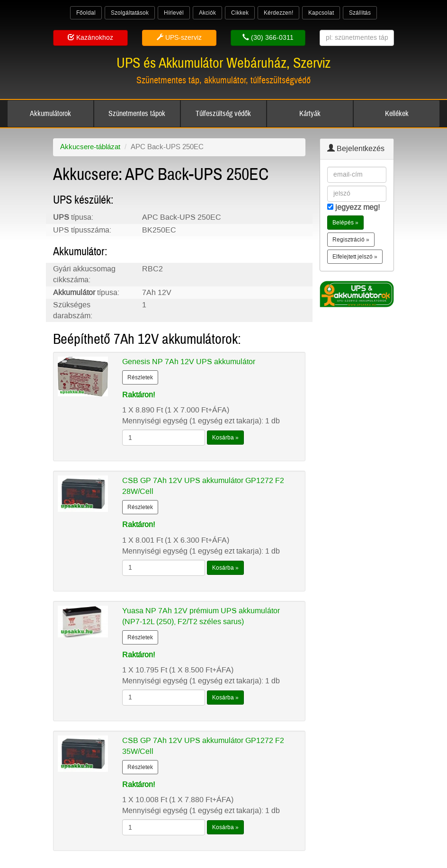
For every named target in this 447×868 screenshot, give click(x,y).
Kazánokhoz (90, 38)
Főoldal (86, 13)
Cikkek (240, 13)
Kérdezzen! (278, 13)
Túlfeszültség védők (223, 114)
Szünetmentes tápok (137, 114)
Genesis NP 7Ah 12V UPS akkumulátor (189, 362)
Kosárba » (225, 438)
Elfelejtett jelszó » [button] (355, 257)
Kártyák (310, 114)
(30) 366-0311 (268, 38)
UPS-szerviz (179, 38)
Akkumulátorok (50, 114)
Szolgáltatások (130, 13)
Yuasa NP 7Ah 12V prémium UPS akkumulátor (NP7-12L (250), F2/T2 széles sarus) (201, 616)
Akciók (207, 13)
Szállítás (360, 13)
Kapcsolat (321, 13)
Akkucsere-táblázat (90, 147)
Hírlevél (174, 13)
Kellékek (397, 114)
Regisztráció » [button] (351, 240)
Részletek (140, 377)
